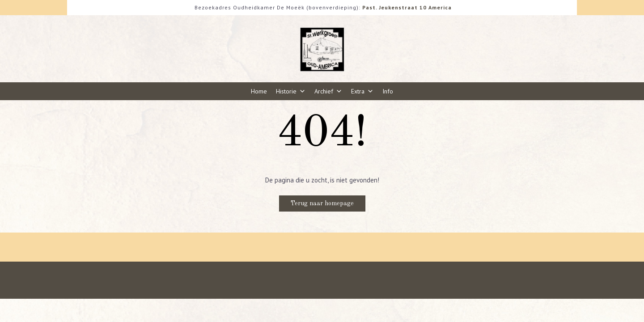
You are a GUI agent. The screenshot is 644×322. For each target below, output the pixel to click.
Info (388, 91)
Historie (291, 91)
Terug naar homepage (322, 203)
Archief (328, 91)
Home (259, 91)
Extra (362, 91)
